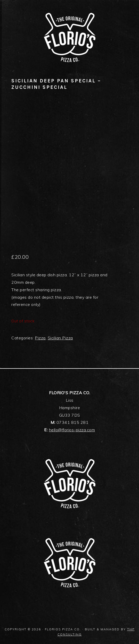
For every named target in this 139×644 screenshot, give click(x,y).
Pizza (40, 338)
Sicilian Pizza (60, 338)
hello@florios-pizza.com (72, 430)
